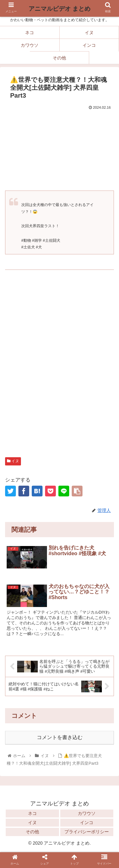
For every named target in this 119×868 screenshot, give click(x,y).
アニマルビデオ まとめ (60, 9)
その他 (32, 832)
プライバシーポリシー (87, 832)
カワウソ (87, 813)
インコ (87, 822)
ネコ (32, 813)
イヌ (13, 461)
